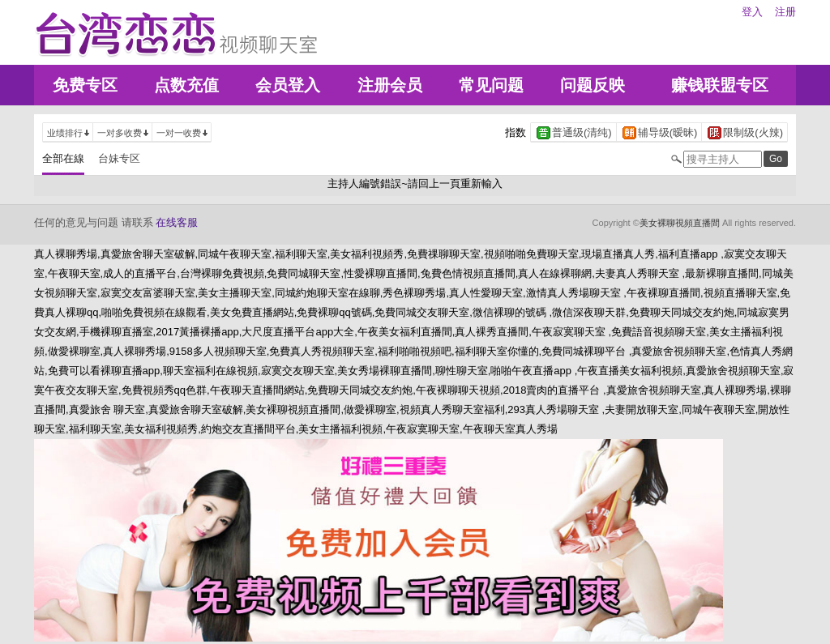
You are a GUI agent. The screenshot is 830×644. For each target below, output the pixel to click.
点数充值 (186, 85)
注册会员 (390, 85)
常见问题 (491, 85)
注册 (785, 12)
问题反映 (593, 85)
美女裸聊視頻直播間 (680, 223)
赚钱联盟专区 (720, 85)
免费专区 (85, 85)
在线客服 (177, 222)
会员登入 (288, 85)
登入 (752, 12)
